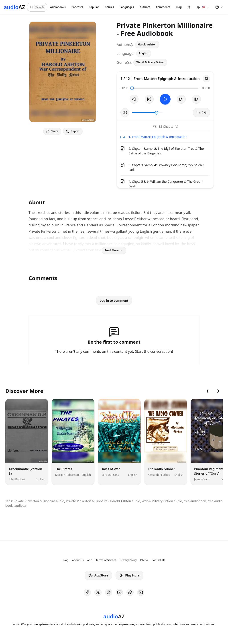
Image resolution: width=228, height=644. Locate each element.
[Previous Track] (134, 99)
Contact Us (158, 560)
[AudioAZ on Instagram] (109, 592)
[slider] (132, 88)
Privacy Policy (128, 560)
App (90, 560)
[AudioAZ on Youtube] (119, 592)
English (144, 53)
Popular (94, 7)
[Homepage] (14, 7)
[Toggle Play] (165, 99)
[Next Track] (196, 99)
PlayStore (129, 575)
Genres (109, 7)
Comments (163, 7)
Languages (127, 7)
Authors (145, 7)
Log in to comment (114, 300)
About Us (78, 560)
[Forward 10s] (181, 99)
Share (52, 131)
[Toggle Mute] (125, 113)
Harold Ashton (147, 44)
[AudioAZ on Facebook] (87, 592)
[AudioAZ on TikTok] (130, 592)
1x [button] (202, 113)
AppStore (98, 575)
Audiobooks (58, 7)
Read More (114, 250)
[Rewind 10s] (149, 99)
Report (73, 131)
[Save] (206, 79)
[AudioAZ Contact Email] (141, 592)
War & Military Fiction (150, 62)
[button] (203, 7)
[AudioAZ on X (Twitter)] (98, 592)
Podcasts (77, 7)
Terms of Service (106, 560)
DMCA (144, 560)
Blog (179, 7)
